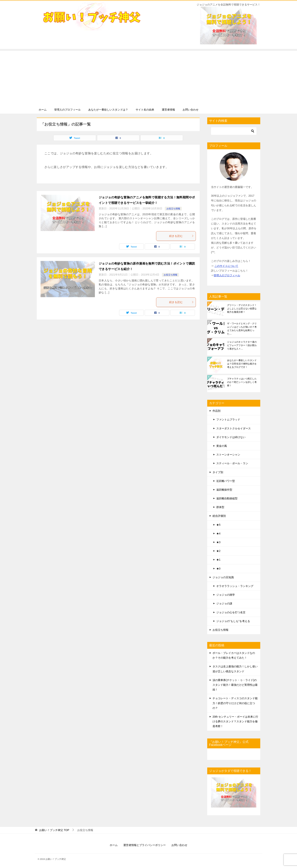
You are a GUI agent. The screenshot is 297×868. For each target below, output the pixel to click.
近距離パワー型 (226, 481)
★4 (218, 533)
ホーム (43, 110)
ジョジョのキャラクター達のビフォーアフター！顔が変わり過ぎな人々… (242, 345)
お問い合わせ (191, 110)
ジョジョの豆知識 (223, 577)
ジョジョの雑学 (226, 595)
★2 (218, 551)
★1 (218, 560)
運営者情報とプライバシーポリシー (145, 845)
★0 (218, 569)
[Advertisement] (148, 77)
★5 (218, 525)
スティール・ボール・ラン (232, 463)
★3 (218, 542)
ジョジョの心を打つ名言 (231, 612)
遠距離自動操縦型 (227, 498)
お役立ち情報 (173, 209)
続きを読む (181, 236)
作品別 (216, 411)
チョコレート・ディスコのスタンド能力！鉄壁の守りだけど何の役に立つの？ (235, 703)
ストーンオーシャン (228, 455)
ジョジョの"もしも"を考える (233, 621)
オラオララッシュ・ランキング (235, 586)
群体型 (220, 507)
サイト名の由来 (145, 110)
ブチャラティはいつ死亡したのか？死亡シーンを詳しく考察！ (242, 382)
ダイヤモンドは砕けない (231, 437)
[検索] (234, 131)
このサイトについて (226, 266)
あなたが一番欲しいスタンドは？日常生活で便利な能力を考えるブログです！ (242, 364)
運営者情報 (168, 110)
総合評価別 (219, 516)
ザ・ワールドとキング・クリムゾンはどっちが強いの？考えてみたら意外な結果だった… (242, 329)
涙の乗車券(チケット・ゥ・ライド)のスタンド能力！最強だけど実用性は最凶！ (235, 685)
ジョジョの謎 (224, 603)
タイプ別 (218, 472)
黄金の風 (222, 446)
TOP (54, 830)
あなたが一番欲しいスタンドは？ (108, 110)
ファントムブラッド (228, 419)
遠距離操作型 (224, 490)
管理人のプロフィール (67, 110)
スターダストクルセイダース (234, 428)
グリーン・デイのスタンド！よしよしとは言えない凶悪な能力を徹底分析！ (242, 309)
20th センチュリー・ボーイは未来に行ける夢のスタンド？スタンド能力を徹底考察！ (235, 721)
